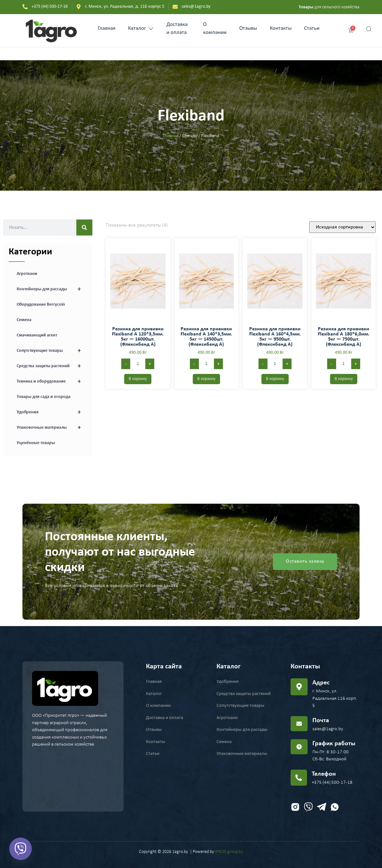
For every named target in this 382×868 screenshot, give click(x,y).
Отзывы (248, 28)
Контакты (280, 28)
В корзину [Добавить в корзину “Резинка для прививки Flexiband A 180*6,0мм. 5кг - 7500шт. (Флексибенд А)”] (344, 379)
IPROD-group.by (229, 852)
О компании (214, 29)
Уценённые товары (36, 443)
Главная (107, 28)
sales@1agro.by (328, 729)
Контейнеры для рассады (52, 289)
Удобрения (52, 412)
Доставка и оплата (177, 29)
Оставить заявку (305, 562)
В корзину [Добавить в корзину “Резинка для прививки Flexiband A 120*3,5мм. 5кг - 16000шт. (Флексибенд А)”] (138, 379)
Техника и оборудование (52, 382)
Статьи (312, 28)
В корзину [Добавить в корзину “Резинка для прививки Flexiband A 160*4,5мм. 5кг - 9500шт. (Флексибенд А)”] (275, 379)
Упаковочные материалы (52, 428)
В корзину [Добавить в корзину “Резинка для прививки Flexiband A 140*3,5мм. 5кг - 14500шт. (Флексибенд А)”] (206, 379)
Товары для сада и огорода (44, 397)
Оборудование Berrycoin (41, 305)
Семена (24, 320)
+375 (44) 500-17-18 (332, 783)
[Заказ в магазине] (342, 227)
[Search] (84, 227)
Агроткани (27, 274)
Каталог (141, 28)
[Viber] (21, 849)
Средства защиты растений (52, 366)
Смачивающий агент (37, 335)
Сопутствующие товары (52, 351)
